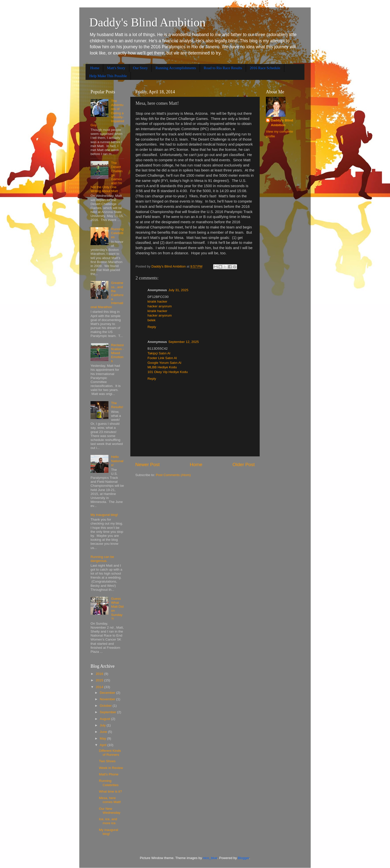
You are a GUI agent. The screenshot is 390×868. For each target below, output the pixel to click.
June (104, 732)
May (103, 738)
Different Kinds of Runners (110, 753)
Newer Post (147, 464)
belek (151, 320)
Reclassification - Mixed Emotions (117, 353)
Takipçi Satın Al (159, 353)
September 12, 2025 (184, 342)
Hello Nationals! (117, 461)
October (106, 706)
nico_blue (210, 858)
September (108, 712)
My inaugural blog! (104, 515)
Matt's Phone (109, 774)
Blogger (244, 858)
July (103, 725)
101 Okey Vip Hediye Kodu (168, 372)
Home (95, 68)
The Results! (117, 405)
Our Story (141, 68)
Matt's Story (116, 68)
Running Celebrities (117, 233)
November (108, 699)
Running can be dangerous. (102, 559)
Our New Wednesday (110, 811)
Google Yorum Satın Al (164, 363)
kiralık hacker (157, 301)
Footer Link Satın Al (162, 358)
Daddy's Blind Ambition (147, 22)
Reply (152, 327)
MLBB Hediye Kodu (162, 367)
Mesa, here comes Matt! (110, 800)
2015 (100, 680)
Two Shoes (107, 761)
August (105, 719)
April (104, 745)
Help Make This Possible (108, 76)
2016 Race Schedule (265, 68)
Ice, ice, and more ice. (108, 821)
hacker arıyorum (160, 306)
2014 (100, 687)
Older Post (244, 464)
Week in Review (111, 768)
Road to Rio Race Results (223, 68)
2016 (100, 674)
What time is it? (110, 791)
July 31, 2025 (178, 290)
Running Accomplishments (176, 68)
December (108, 693)
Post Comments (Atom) (173, 475)
